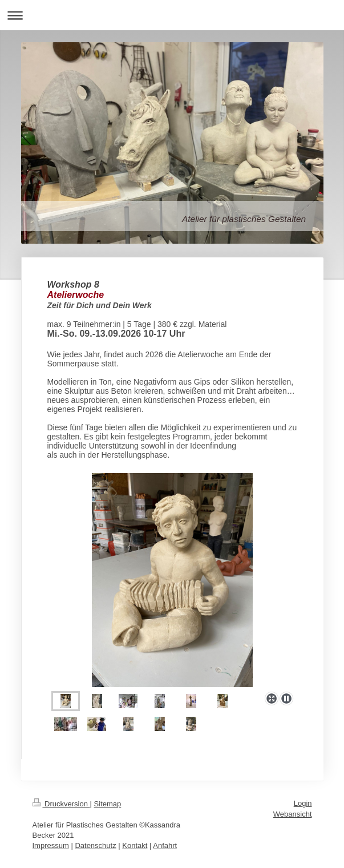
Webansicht (293, 814)
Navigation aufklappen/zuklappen (172, 15)
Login (303, 803)
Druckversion (61, 804)
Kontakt (135, 845)
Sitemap (108, 804)
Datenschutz (95, 845)
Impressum (51, 845)
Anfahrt (165, 845)
